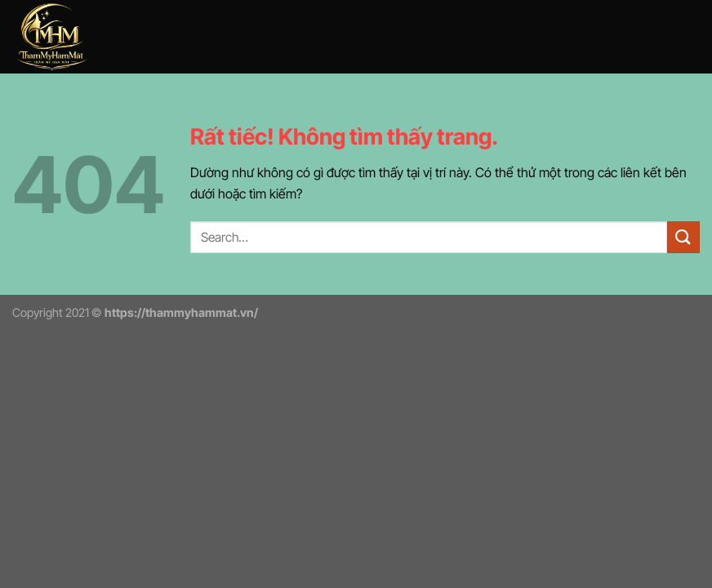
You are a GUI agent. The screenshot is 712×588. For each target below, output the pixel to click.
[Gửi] (683, 237)
